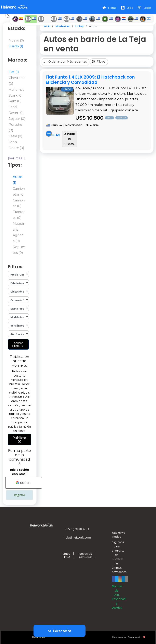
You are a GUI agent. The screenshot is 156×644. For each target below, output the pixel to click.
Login (144, 8)
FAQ (67, 557)
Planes (65, 554)
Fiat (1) (14, 72)
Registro (19, 495)
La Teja (80, 26)
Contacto (85, 557)
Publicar (19, 440)
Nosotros (85, 554)
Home (109, 8)
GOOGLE (23, 483)
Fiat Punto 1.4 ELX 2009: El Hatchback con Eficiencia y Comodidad (90, 80)
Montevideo (63, 26)
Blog (127, 8)
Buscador (60, 631)
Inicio (47, 26)
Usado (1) (16, 46)
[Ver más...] (17, 158)
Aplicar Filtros (18, 344)
